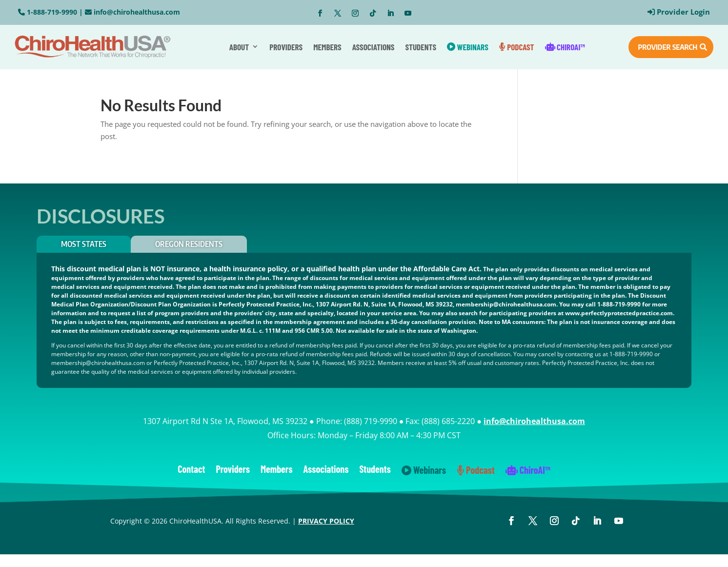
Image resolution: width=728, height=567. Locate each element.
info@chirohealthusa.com (137, 12)
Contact (191, 470)
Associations (374, 47)
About (239, 47)
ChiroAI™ (565, 47)
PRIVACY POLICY (326, 521)
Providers (286, 47)
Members (327, 47)
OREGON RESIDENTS (189, 244)
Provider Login (683, 12)
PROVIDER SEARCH (667, 47)
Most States (84, 244)
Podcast (517, 47)
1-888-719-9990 (52, 12)
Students (421, 47)
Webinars (468, 47)
